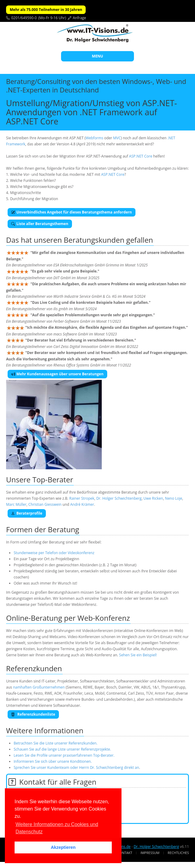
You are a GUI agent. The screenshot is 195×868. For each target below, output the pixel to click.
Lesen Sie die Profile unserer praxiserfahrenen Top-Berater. (64, 755)
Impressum (150, 853)
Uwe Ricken (153, 498)
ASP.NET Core (141, 156)
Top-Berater (53, 479)
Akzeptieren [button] (63, 847)
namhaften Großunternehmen (39, 687)
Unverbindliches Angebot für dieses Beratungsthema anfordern (72, 212)
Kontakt (125, 853)
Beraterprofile (27, 513)
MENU (98, 56)
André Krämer (82, 504)
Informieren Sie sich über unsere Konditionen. (53, 761)
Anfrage (80, 18)
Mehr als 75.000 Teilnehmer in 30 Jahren (46, 10)
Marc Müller (16, 504)
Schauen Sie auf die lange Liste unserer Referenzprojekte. (62, 749)
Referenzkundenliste (33, 714)
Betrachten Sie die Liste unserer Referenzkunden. (56, 743)
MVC (117, 138)
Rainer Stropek (82, 498)
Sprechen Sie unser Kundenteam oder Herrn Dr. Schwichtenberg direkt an (76, 767)
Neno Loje (174, 498)
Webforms (94, 138)
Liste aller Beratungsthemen (40, 224)
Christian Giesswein (45, 504)
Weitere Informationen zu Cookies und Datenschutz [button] (57, 828)
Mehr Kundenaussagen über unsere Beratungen (57, 374)
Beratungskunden (94, 240)
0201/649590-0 (24, 18)
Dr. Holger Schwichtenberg (119, 498)
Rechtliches (178, 853)
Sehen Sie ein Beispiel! (138, 655)
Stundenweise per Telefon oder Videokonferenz (54, 553)
